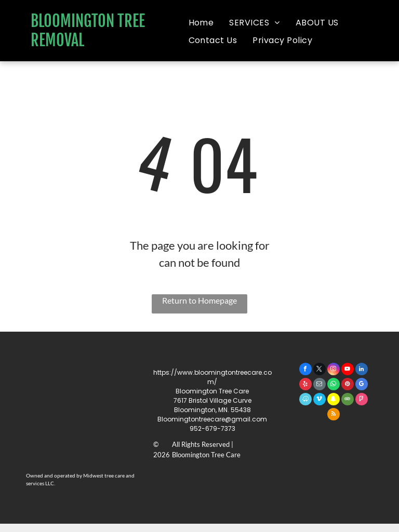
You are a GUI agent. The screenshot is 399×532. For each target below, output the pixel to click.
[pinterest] (348, 385)
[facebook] (305, 370)
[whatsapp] (334, 385)
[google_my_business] (362, 385)
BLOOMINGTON (72, 21)
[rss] (334, 415)
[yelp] (305, 385)
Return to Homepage (199, 300)
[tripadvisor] (348, 400)
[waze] (305, 400)
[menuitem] (201, 23)
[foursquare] (362, 400)
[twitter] (320, 370)
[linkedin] (362, 370)
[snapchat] (334, 400)
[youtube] (348, 370)
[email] (320, 385)
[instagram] (334, 370)
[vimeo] (320, 400)
